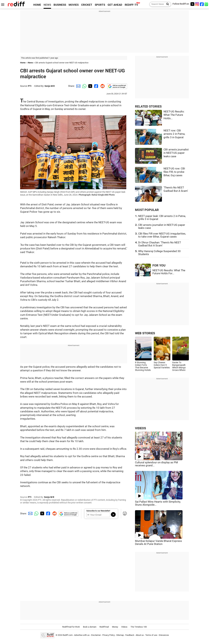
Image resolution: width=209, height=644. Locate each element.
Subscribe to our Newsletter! (98, 511)
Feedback (130, 635)
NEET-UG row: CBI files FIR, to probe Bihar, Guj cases (174, 172)
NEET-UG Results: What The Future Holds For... (169, 272)
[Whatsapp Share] (84, 86)
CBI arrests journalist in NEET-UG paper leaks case (176, 153)
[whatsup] (207, 4)
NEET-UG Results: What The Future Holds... (174, 115)
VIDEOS (140, 428)
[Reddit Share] (102, 86)
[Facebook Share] (96, 86)
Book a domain (90, 627)
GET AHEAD (115, 5)
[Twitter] (192, 4)
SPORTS (100, 5)
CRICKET (87, 5)
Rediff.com (68, 635)
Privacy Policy (109, 635)
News (31, 63)
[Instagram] (197, 4)
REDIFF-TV (131, 5)
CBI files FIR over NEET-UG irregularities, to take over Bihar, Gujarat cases (162, 235)
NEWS (47, 5)
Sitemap (120, 635)
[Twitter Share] (90, 86)
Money (115, 627)
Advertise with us (82, 635)
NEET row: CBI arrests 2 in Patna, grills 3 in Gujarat (174, 134)
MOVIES (74, 5)
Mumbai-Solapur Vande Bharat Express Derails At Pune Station (158, 542)
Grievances (164, 635)
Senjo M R (50, 86)
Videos (124, 627)
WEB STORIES (145, 333)
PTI (30, 86)
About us (140, 635)
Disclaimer (96, 635)
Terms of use (151, 635)
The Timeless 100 (139, 627)
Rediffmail (104, 627)
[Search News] (167, 4)
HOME (37, 5)
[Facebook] (202, 4)
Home (23, 63)
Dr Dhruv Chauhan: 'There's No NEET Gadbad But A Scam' (160, 244)
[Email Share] (78, 86)
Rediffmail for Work (71, 627)
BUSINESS (60, 5)
